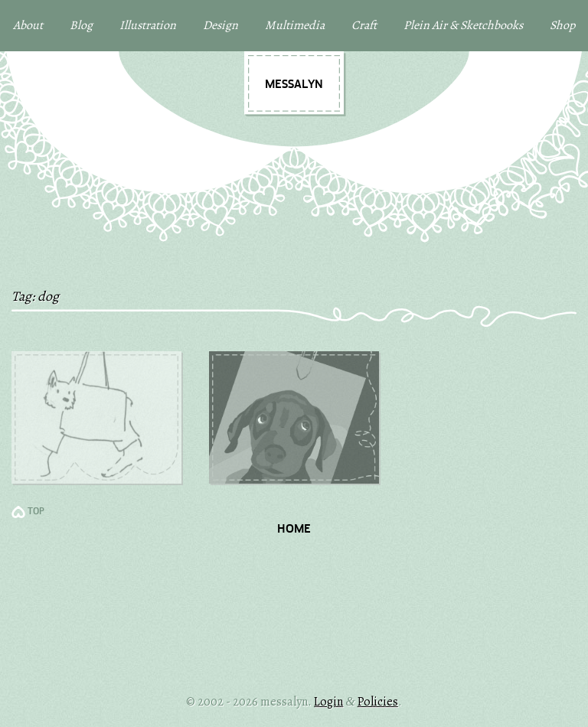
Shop (562, 25)
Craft (364, 25)
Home (294, 530)
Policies (378, 702)
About (28, 25)
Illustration (148, 25)
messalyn (294, 85)
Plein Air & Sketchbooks (463, 25)
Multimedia (295, 25)
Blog (81, 25)
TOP (36, 512)
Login (328, 702)
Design (220, 25)
